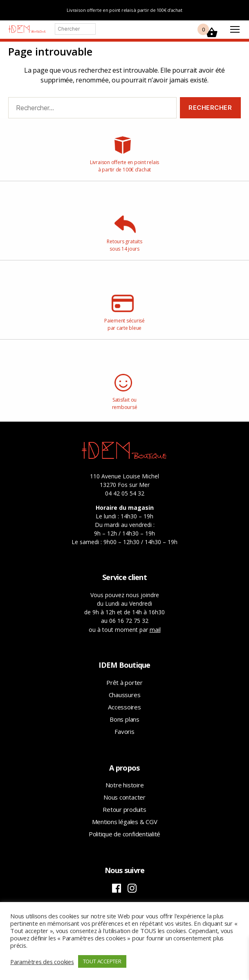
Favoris (124, 731)
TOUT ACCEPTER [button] (102, 961)
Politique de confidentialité (124, 834)
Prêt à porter (124, 682)
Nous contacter (124, 797)
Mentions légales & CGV (125, 822)
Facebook (117, 888)
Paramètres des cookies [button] (42, 962)
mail (155, 629)
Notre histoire (125, 785)
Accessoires (124, 707)
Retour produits (124, 809)
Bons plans (124, 719)
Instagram (132, 888)
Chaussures (125, 695)
